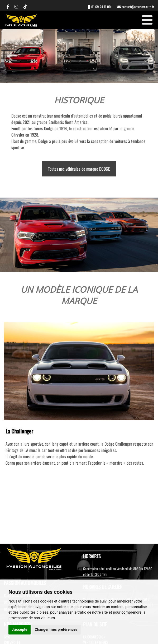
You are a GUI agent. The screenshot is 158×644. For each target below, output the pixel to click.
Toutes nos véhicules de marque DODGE (79, 169)
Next (149, 56)
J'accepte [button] (20, 629)
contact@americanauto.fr (138, 7)
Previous (11, 56)
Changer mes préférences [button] (56, 629)
